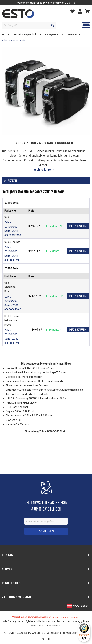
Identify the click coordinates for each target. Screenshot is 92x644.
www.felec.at (81, 606)
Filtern (10, 181)
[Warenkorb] (87, 11)
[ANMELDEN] (46, 531)
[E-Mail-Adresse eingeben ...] (46, 521)
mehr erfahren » (44, 170)
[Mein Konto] (81, 11)
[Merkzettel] (73, 11)
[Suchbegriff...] (29, 25)
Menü (81, 24)
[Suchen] (53, 25)
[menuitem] (19, 25)
